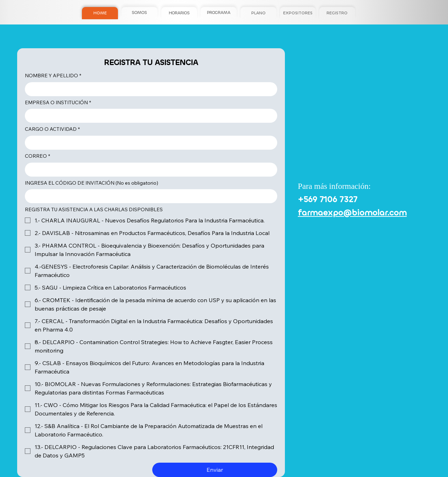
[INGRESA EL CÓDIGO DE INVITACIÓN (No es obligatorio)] (149, 196)
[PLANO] (258, 13)
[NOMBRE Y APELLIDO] (149, 89)
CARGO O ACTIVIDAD (52, 129)
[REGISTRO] (337, 13)
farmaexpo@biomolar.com (352, 213)
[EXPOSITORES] (298, 13)
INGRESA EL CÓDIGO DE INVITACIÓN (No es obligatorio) (92, 183)
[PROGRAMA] (218, 13)
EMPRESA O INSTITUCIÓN (58, 103)
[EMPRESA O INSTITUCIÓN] (149, 116)
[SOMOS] (139, 13)
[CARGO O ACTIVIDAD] (149, 143)
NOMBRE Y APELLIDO (53, 76)
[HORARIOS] (179, 13)
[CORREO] (149, 170)
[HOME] (100, 13)
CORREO (37, 156)
